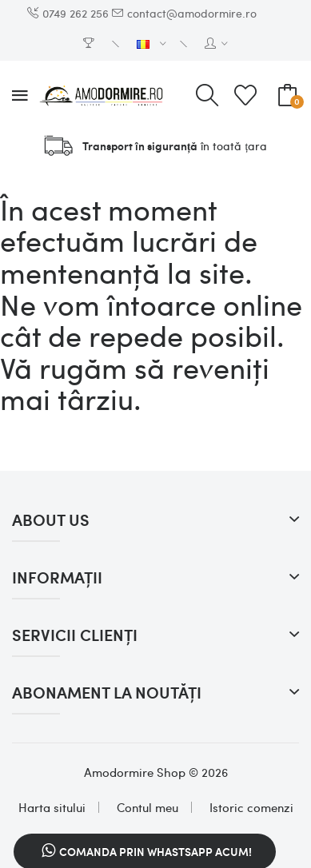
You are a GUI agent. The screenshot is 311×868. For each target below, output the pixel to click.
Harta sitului (52, 807)
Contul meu (148, 807)
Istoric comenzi (251, 807)
